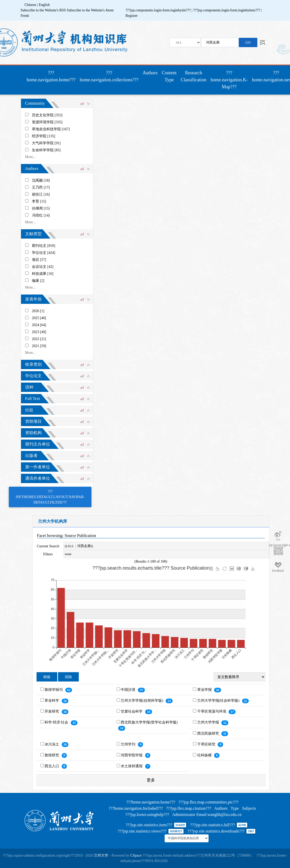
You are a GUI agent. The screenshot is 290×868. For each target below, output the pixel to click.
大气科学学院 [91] (46, 143)
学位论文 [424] (44, 253)
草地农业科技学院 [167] (51, 129)
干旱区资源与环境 (212, 711)
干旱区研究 (207, 744)
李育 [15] (39, 201)
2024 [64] (39, 325)
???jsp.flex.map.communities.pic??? (208, 802)
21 (246, 701)
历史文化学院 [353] (47, 115)
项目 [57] (39, 260)
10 (65, 744)
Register (132, 16)
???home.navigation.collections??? (109, 76)
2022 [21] (39, 339)
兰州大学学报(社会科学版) (219, 701)
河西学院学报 (132, 755)
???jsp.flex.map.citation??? (189, 808)
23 (169, 701)
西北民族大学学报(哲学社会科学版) (149, 722)
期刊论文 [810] (44, 246)
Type (235, 808)
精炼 (47, 677)
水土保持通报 (132, 766)
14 (122, 728)
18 (65, 712)
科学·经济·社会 (57, 722)
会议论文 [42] (43, 267)
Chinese (30, 5)
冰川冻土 (52, 744)
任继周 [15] (41, 208)
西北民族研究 (209, 733)
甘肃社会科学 (132, 711)
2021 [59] (39, 346)
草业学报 (205, 690)
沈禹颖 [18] (41, 180)
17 (232, 712)
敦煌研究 (52, 755)
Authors (150, 73)
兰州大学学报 (209, 722)
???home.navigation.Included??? (136, 808)
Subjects (249, 808)
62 (69, 690)
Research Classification (193, 76)
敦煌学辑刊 (54, 690)
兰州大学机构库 (53, 521)
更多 (151, 780)
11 (225, 734)
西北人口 (52, 766)
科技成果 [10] (43, 274)
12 (225, 723)
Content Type (169, 76)
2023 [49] (39, 332)
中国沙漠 (129, 690)
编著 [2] (38, 281)
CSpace (136, 855)
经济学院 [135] (44, 136)
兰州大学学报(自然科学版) (142, 701)
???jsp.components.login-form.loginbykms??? (227, 10)
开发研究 (52, 711)
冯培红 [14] (41, 215)
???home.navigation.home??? (52, 76)
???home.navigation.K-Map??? (229, 80)
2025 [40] (39, 318)
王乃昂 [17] (41, 187)
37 (141, 690)
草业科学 (52, 701)
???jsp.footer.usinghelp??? (147, 815)
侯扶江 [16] (41, 194)
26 (218, 690)
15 (74, 723)
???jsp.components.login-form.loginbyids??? (158, 10)
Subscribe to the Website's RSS (43, 10)
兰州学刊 (129, 744)
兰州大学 (101, 855)
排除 (68, 677)
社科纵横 (205, 755)
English (44, 5)
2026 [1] (38, 311)
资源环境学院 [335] (47, 122)
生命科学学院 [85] (46, 150)
